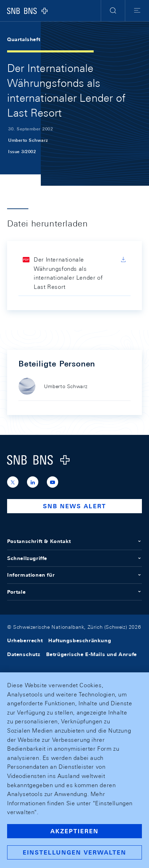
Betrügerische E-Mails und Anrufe (92, 654)
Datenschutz (24, 654)
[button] (113, 11)
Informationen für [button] (74, 575)
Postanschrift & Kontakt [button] (74, 541)
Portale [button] (74, 592)
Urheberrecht (25, 640)
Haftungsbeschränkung (80, 640)
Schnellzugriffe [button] (74, 558)
